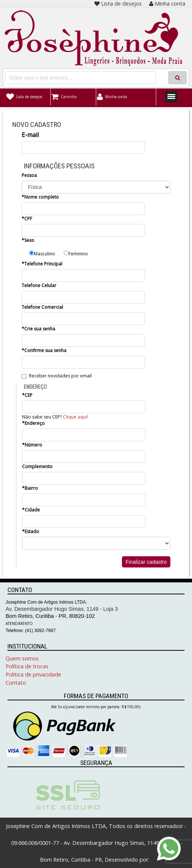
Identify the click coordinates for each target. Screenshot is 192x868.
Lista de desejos (118, 4)
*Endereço (33, 423)
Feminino (76, 254)
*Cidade (31, 510)
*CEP (27, 395)
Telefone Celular (39, 285)
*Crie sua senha (38, 329)
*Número (32, 445)
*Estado (31, 531)
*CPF (27, 219)
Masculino (42, 254)
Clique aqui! (75, 417)
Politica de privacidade (33, 674)
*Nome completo (40, 197)
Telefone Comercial (42, 307)
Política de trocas (27, 666)
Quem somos (22, 658)
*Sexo (28, 240)
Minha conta (167, 4)
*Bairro (30, 488)
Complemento (37, 466)
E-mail (30, 135)
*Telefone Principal (42, 264)
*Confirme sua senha (44, 350)
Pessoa (29, 175)
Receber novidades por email (57, 376)
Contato (16, 683)
